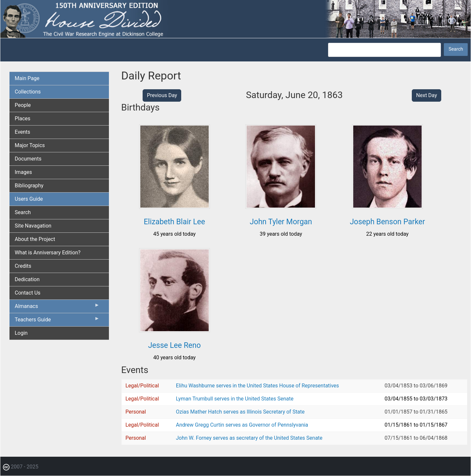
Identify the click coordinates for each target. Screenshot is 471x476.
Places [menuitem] (23, 119)
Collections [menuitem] (28, 92)
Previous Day (162, 95)
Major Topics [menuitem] (30, 145)
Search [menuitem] (23, 212)
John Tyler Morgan (281, 222)
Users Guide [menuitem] (29, 199)
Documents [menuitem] (28, 159)
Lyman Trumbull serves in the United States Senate (235, 399)
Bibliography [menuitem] (29, 186)
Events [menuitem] (22, 132)
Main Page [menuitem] (27, 78)
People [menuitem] (23, 105)
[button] (174, 206)
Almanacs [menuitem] (57, 308)
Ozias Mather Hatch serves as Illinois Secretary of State (240, 412)
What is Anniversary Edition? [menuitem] (48, 253)
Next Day (427, 95)
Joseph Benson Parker (387, 222)
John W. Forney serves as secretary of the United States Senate (249, 438)
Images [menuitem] (23, 172)
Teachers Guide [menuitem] (57, 321)
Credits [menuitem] (23, 266)
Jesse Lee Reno (174, 345)
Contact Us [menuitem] (28, 293)
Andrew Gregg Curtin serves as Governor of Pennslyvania (242, 425)
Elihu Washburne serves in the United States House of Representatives (258, 386)
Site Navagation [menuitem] (33, 226)
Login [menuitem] (21, 333)
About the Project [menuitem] (35, 239)
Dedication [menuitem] (27, 279)
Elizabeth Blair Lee (175, 222)
